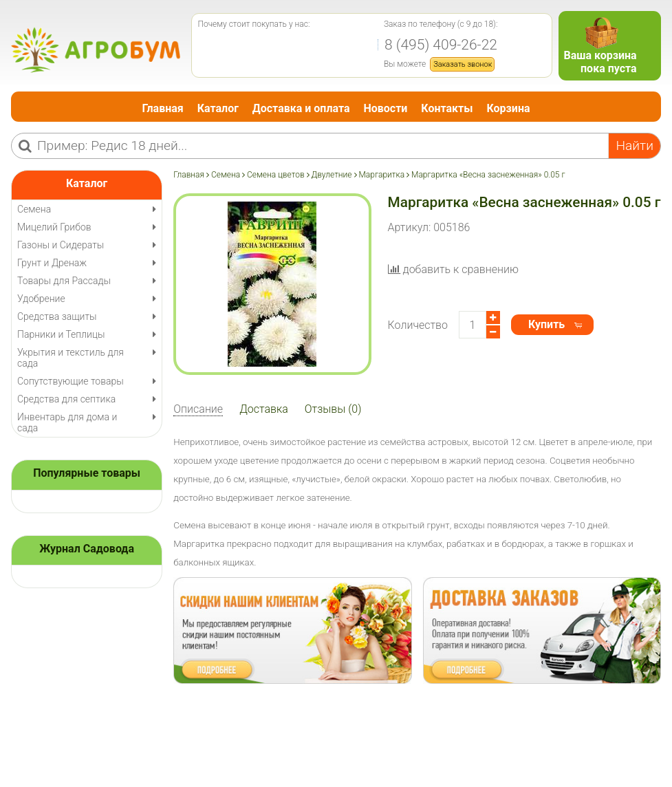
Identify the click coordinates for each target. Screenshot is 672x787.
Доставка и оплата (301, 108)
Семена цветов (276, 175)
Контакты (447, 108)
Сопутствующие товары (71, 381)
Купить (546, 324)
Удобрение (41, 299)
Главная (163, 108)
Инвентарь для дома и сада (67, 422)
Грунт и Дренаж (52, 263)
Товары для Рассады (64, 281)
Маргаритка (381, 175)
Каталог (218, 108)
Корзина (508, 108)
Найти (635, 145)
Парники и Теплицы (61, 334)
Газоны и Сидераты (61, 245)
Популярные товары (87, 473)
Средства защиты (57, 316)
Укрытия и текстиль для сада (71, 358)
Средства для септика (66, 399)
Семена (226, 175)
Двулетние (331, 175)
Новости (385, 108)
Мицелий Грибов (54, 227)
